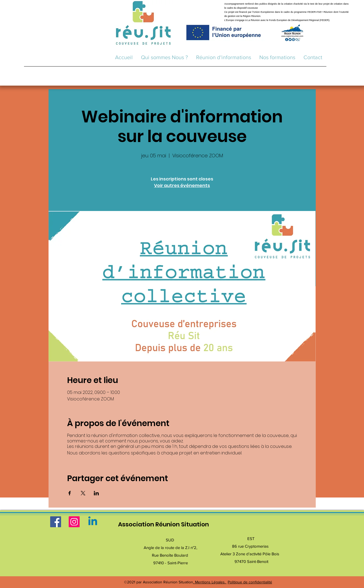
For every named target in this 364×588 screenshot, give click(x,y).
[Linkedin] (93, 522)
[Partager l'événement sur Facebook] (70, 493)
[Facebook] (56, 522)
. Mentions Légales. (210, 582)
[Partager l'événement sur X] (83, 493)
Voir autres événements (182, 186)
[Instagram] (74, 522)
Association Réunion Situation (163, 524)
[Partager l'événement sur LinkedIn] (96, 493)
